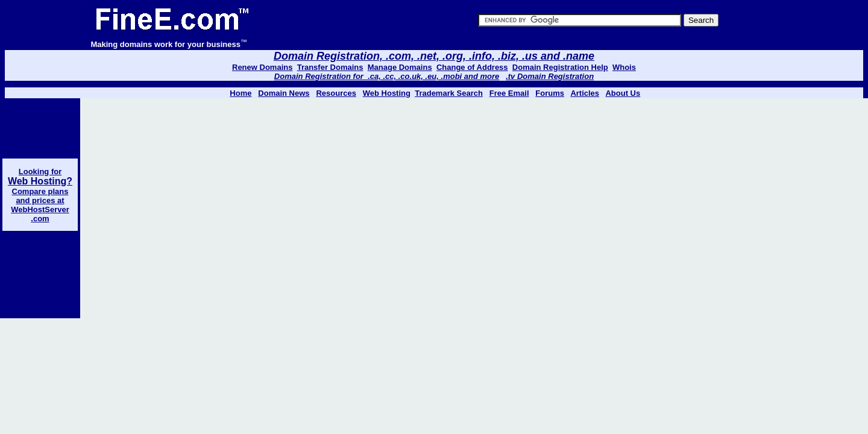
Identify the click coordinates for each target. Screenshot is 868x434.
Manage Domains (400, 67)
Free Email (509, 93)
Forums (550, 93)
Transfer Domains (330, 67)
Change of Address (472, 67)
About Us (623, 93)
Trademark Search (449, 93)
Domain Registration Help (560, 67)
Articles (585, 93)
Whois (624, 67)
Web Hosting (387, 93)
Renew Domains (262, 67)
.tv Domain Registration (550, 76)
